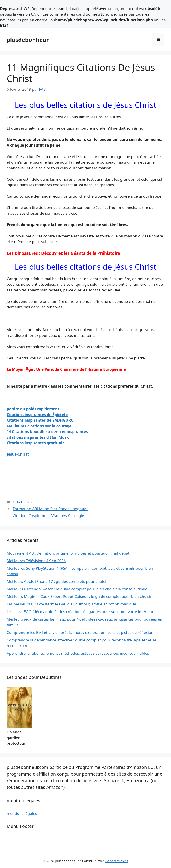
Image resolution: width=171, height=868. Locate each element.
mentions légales (22, 813)
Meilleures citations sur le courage (39, 426)
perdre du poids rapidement (33, 409)
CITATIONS (22, 502)
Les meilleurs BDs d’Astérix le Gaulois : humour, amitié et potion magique (71, 604)
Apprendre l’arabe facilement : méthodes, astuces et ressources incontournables (78, 653)
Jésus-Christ (18, 454)
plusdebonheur (28, 40)
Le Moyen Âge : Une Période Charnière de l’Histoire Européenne (66, 369)
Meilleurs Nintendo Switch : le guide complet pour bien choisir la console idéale (77, 589)
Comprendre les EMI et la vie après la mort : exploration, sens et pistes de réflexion (80, 632)
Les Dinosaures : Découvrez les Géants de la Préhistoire (63, 253)
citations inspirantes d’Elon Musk (38, 437)
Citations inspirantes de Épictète (37, 415)
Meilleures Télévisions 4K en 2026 (36, 561)
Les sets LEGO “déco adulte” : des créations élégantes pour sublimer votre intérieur (80, 612)
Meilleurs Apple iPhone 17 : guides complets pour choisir (57, 581)
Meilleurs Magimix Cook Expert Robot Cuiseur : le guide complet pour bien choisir (79, 596)
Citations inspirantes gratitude (36, 443)
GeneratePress (117, 861)
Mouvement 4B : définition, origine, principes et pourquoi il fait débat (68, 553)
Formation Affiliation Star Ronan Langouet (50, 509)
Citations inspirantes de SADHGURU (40, 420)
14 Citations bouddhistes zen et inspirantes (47, 432)
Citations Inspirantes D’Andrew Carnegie (48, 516)
